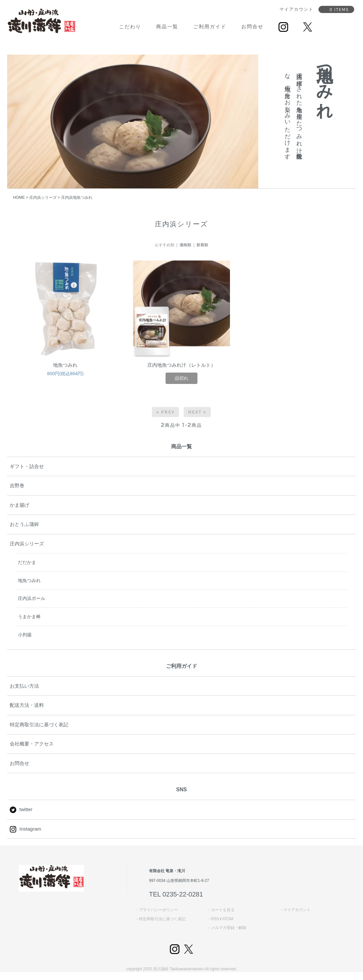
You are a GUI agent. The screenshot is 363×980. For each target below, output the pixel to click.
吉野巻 (17, 485)
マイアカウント (297, 910)
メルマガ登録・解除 (229, 928)
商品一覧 (167, 27)
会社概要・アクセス (32, 744)
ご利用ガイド (210, 27)
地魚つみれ (65, 365)
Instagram (26, 829)
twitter (21, 809)
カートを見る (223, 910)
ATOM (228, 919)
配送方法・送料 (27, 705)
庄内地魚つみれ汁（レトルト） (181, 365)
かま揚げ (20, 505)
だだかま (27, 562)
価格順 (185, 245)
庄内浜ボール (32, 598)
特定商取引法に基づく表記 (39, 725)
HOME (19, 197)
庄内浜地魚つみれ (77, 197)
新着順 (202, 245)
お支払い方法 (24, 686)
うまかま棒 (29, 617)
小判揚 (25, 635)
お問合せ (252, 27)
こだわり (130, 27)
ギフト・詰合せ (27, 466)
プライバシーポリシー (158, 910)
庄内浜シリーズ (43, 197)
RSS (215, 919)
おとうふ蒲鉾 (24, 524)
